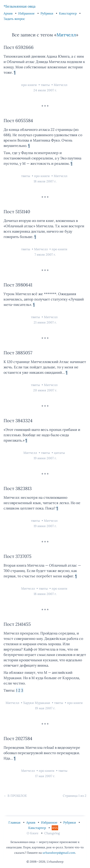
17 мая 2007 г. (45, 776)
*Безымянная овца (19, 6)
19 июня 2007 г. (45, 458)
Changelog (52, 833)
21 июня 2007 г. (45, 322)
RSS (55, 828)
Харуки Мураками (37, 703)
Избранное (27, 13)
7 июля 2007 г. (45, 255)
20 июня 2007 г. (45, 390)
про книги (29, 85)
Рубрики (47, 13)
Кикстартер (68, 13)
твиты (46, 85)
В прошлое (17, 796)
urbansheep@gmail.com (59, 853)
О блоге (33, 833)
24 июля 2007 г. (45, 90)
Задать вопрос (14, 19)
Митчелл (66, 35)
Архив (8, 13)
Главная (15, 822)
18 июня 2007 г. (45, 594)
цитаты (59, 453)
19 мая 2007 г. (45, 708)
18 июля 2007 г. (45, 181)
